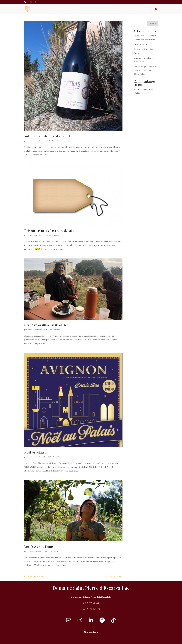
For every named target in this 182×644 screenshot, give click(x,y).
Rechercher (152, 23)
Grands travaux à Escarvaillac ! (46, 325)
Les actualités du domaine (130, 9)
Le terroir (71, 9)
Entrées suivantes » (114, 576)
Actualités (55, 141)
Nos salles (112, 9)
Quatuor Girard (141, 44)
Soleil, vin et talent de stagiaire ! (47, 136)
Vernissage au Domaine (41, 547)
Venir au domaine (97, 9)
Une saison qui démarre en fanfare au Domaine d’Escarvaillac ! (145, 70)
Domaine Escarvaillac (34, 141)
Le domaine (59, 9)
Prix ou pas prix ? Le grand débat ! (49, 230)
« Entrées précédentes (34, 576)
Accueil (47, 9)
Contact (148, 9)
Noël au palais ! (35, 452)
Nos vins (82, 9)
